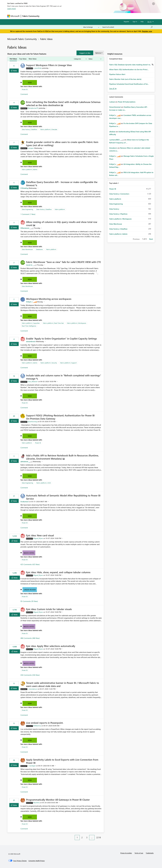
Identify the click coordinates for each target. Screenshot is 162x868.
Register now (147, 31)
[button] (85, 53)
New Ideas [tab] (33, 59)
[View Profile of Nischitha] (36, 803)
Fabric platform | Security (49, 363)
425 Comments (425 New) (30, 564)
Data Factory (114, 209)
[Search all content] (128, 27)
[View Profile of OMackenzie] (25, 228)
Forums (44, 16)
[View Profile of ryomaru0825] (114, 140)
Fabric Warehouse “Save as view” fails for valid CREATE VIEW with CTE (63, 262)
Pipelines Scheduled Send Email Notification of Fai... (129, 84)
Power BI (25, 89)
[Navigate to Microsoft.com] (13, 16)
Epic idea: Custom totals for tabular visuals (49, 609)
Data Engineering (27, 209)
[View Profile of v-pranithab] (37, 68)
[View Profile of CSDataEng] (24, 188)
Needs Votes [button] (29, 553)
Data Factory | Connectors (119, 194)
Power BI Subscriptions (127, 102)
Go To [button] (150, 22)
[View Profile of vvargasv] (31, 148)
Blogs (84, 16)
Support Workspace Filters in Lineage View (49, 65)
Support (102, 16)
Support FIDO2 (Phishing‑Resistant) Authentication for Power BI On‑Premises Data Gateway (60, 417)
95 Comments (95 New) (29, 601)
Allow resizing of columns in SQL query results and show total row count (62, 223)
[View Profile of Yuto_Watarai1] (33, 381)
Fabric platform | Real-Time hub (53, 323)
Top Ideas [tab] (23, 59)
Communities (74, 16)
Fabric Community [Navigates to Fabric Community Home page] (31, 16)
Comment (24, 94)
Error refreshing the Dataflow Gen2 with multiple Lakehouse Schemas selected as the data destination (63, 103)
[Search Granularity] (91, 27)
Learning (92, 16)
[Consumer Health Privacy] (37, 861)
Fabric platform (60, 209)
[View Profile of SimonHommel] (115, 107)
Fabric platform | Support (68, 363)
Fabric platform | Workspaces (77, 323)
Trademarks (150, 853)
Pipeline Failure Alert (117, 74)
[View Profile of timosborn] (113, 148)
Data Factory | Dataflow (29, 129)
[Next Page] (103, 836)
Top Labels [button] (113, 183)
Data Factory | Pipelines (118, 214)
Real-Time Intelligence (29, 326)
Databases (39, 249)
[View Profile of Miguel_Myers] (38, 538)
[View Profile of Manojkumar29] (33, 108)
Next (151, 239)
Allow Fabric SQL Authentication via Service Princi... (129, 69)
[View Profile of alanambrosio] (31, 341)
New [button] (30, 83)
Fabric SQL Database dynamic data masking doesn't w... (130, 65)
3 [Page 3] (87, 837)
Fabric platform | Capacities (31, 323)
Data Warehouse (27, 249)
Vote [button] (15, 71)
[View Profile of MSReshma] (37, 726)
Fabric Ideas (46, 39)
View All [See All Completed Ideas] (113, 89)
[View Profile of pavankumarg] (32, 421)
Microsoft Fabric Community (22, 39)
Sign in (135, 21)
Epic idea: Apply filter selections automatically (51, 646)
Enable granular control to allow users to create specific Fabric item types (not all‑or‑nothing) (62, 144)
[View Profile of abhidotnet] (24, 462)
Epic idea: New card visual (40, 535)
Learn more (12, 9)
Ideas (64, 16)
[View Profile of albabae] (112, 132)
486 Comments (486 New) (30, 638)
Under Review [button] (30, 590)
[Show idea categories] (80, 59)
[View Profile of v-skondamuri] (32, 689)
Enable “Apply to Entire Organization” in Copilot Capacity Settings (61, 338)
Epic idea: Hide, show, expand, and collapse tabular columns (58, 572)
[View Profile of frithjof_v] (29, 302)
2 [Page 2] (82, 837)
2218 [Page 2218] (99, 837)
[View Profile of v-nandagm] (32, 766)
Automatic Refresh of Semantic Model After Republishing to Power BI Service (63, 497)
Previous (136, 239)
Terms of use (139, 853)
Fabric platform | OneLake (49, 129)
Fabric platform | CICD (44, 483)
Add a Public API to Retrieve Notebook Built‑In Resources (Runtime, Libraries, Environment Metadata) (62, 457)
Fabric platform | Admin (30, 169)
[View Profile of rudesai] (112, 102)
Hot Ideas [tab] (13, 59)
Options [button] (98, 53)
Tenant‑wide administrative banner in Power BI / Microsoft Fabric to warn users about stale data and (63, 684)
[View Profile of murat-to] (29, 265)
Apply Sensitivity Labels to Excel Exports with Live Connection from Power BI (62, 761)
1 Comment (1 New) (28, 214)
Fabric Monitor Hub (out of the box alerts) (125, 79)
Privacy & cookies (126, 853)
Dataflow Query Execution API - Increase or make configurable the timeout (62, 184)
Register (126, 21)
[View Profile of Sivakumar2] (25, 502)
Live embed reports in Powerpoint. (45, 723)
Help (142, 21)
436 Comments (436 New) (30, 675)
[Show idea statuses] (95, 59)
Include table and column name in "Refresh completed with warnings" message (64, 377)
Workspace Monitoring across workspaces (49, 299)
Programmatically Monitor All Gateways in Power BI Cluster (58, 800)
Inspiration (54, 16)
